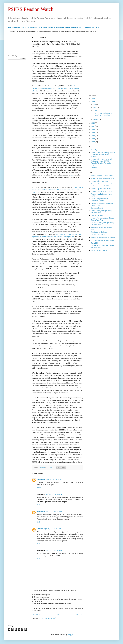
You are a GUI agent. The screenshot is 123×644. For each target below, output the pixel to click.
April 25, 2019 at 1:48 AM (54, 511)
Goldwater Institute (97, 208)
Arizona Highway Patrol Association (103, 178)
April (95, 110)
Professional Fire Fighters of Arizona (103, 237)
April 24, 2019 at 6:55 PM (54, 479)
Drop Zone (42, 467)
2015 (93, 132)
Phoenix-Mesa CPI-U (98, 235)
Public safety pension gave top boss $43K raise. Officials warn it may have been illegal (57, 190)
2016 (93, 129)
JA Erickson (41, 479)
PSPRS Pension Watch (31, 9)
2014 (93, 136)
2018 (93, 123)
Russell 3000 (95, 243)
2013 (93, 139)
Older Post (79, 614)
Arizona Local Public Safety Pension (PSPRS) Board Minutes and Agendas (103, 154)
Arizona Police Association (100, 181)
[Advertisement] (17, 45)
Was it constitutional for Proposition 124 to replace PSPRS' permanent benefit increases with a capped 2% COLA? (54, 27)
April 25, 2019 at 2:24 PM (52, 529)
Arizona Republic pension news (101, 189)
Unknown (40, 529)
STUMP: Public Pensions (99, 250)
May (95, 107)
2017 (93, 126)
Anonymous (41, 511)
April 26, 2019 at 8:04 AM (54, 550)
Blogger (70, 635)
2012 (93, 142)
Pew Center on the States (99, 232)
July (95, 104)
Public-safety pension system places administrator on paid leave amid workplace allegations (56, 88)
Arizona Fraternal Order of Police (102, 176)
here (71, 175)
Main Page (94, 150)
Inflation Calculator (97, 215)
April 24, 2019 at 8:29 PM (54, 494)
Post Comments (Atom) (48, 618)
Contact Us (95, 168)
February (96, 119)
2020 (93, 98)
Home (58, 614)
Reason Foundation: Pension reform (103, 240)
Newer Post (36, 614)
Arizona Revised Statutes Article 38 (102, 191)
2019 (93, 101)
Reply (39, 488)
